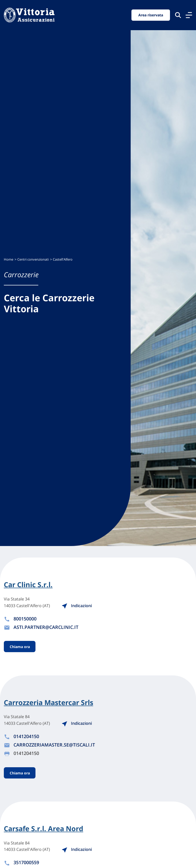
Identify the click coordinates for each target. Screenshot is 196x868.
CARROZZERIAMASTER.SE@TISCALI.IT (54, 745)
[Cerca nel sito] (178, 15)
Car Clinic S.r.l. (28, 585)
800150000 (25, 619)
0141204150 (26, 736)
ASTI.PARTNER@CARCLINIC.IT (46, 627)
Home (9, 259)
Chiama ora (20, 647)
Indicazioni (77, 606)
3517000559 (26, 862)
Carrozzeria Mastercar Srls (48, 703)
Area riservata (151, 15)
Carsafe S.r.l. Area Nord (44, 829)
